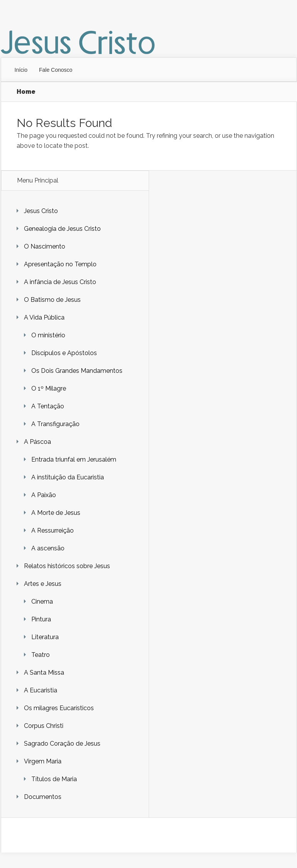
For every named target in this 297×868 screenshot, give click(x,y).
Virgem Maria (43, 761)
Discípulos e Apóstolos (64, 353)
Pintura (41, 619)
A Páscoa (37, 442)
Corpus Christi (44, 726)
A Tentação (48, 406)
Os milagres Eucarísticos (59, 708)
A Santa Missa (44, 673)
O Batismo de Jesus (52, 300)
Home (26, 92)
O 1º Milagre (49, 388)
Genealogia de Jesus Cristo (62, 229)
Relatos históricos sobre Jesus (67, 566)
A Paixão (44, 495)
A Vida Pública (44, 317)
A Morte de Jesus (56, 513)
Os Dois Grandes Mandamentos (77, 371)
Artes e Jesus (43, 584)
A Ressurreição (53, 530)
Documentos (43, 797)
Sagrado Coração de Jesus (62, 744)
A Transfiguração (55, 424)
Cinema (42, 602)
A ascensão (48, 548)
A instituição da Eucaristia (68, 477)
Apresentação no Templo (60, 264)
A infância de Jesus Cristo (60, 282)
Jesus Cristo (41, 211)
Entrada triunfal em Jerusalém (74, 459)
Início (21, 70)
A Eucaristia (41, 690)
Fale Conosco (56, 70)
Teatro (41, 655)
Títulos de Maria (54, 779)
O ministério (48, 335)
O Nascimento (45, 246)
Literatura (45, 637)
